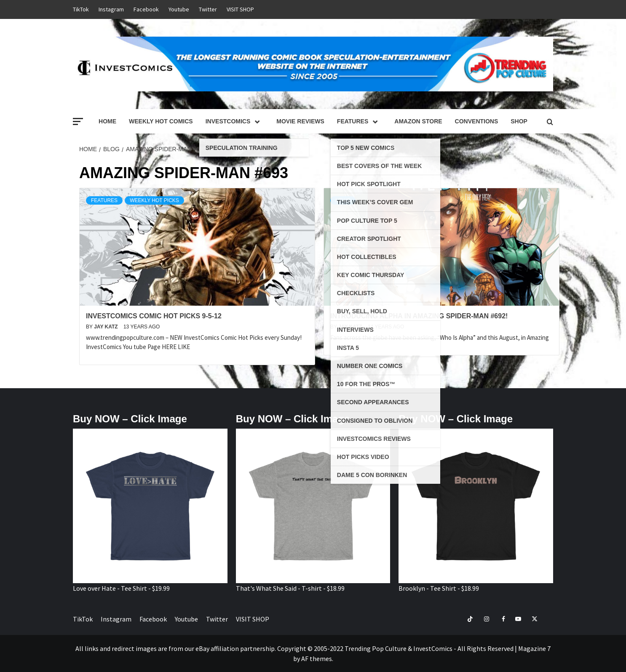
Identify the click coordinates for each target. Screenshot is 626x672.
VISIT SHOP (240, 9)
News (343, 200)
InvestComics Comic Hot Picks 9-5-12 (154, 316)
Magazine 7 (534, 648)
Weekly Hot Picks (154, 200)
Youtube (179, 9)
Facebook (146, 9)
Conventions (477, 121)
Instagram (111, 9)
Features (359, 121)
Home (107, 121)
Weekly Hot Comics (161, 121)
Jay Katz (107, 327)
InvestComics (235, 121)
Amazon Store (418, 121)
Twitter (208, 9)
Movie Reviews (300, 121)
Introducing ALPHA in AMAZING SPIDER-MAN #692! (419, 316)
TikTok (81, 9)
